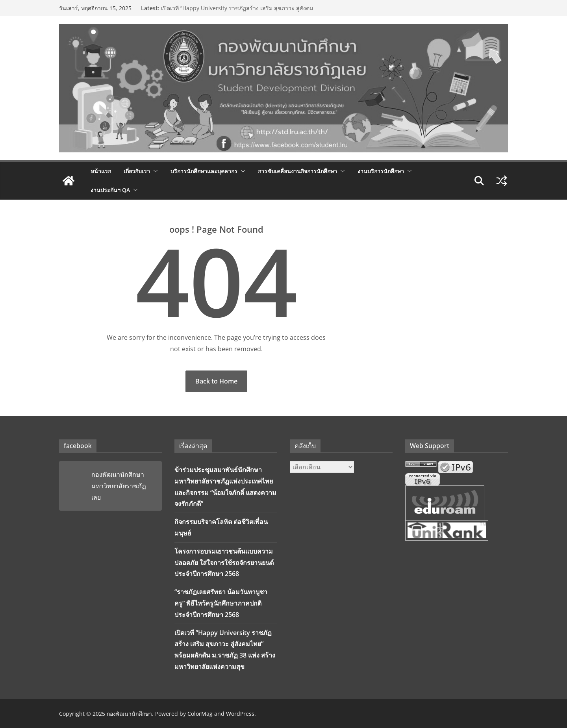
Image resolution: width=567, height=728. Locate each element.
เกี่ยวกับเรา (137, 171)
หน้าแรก (101, 171)
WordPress (240, 714)
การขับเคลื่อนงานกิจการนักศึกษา (297, 171)
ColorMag (200, 714)
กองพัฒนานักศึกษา (129, 714)
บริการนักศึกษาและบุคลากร (204, 171)
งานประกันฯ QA (110, 190)
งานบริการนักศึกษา (381, 171)
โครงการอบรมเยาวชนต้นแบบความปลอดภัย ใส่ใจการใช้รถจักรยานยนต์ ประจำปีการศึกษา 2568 (224, 563)
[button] (154, 171)
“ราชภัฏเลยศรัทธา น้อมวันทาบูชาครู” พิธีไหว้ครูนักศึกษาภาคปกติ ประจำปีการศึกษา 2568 (221, 603)
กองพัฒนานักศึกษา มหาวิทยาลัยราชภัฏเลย (119, 486)
